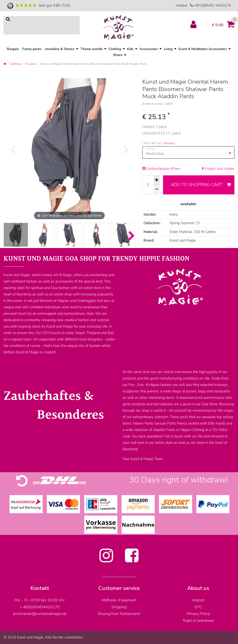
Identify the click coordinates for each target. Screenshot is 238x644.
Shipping (169, 143)
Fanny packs (32, 49)
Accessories (149, 49)
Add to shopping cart (201, 185)
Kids (130, 49)
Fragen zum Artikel (218, 169)
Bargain (13, 49)
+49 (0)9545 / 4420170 (212, 5)
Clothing (15, 64)
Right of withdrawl (198, 621)
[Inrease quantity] (157, 180)
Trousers (30, 64)
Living (168, 49)
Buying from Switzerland (119, 614)
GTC (198, 607)
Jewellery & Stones (60, 49)
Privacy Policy (198, 614)
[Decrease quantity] (157, 190)
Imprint (198, 600)
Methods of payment (119, 600)
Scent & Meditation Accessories (203, 49)
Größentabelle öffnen (161, 169)
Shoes (118, 55)
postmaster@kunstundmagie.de (40, 614)
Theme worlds (92, 49)
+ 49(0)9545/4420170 (40, 607)
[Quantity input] (148, 185)
